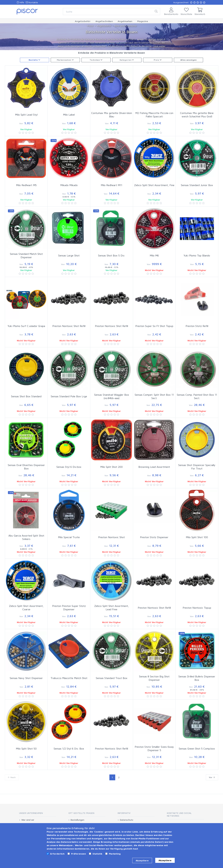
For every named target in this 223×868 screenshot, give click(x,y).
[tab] (38, 814)
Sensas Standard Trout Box (112, 678)
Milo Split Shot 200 (111, 467)
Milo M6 (154, 255)
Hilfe (20, 2)
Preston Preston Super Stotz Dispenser (69, 608)
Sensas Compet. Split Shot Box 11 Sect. (154, 396)
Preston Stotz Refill (197, 326)
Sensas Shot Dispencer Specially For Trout (197, 467)
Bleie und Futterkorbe (126, 26)
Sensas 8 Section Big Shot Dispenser (154, 678)
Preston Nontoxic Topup (197, 608)
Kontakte (32, 2)
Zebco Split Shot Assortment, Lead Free (112, 608)
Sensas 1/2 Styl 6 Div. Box (69, 749)
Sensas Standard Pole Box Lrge (69, 396)
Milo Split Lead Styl (26, 115)
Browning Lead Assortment (154, 467)
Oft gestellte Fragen (81, 813)
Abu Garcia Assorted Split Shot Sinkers (26, 537)
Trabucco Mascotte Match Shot (69, 678)
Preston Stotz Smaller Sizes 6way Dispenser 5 (154, 748)
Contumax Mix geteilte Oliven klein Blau (112, 115)
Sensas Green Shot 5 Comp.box (197, 749)
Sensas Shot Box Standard (26, 396)
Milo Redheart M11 (111, 185)
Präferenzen (79, 854)
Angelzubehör (104, 26)
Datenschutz (127, 820)
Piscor (90, 26)
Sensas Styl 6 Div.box (69, 467)
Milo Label (69, 115)
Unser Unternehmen (31, 813)
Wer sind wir (28, 820)
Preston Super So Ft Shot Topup (154, 326)
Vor (212, 777)
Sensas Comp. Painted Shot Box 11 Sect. (197, 396)
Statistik (97, 854)
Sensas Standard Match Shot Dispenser (26, 256)
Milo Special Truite (69, 537)
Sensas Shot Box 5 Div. (111, 255)
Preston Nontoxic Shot (111, 537)
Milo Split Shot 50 (26, 749)
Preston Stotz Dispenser (154, 537)
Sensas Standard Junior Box (197, 185)
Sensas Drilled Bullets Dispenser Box (197, 678)
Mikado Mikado (69, 185)
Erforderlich (57, 854)
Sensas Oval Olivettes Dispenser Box (26, 467)
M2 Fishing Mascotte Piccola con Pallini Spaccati (154, 115)
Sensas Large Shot (69, 255)
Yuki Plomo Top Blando (197, 255)
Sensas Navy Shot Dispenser (26, 678)
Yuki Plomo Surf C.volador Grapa (26, 326)
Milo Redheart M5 (26, 185)
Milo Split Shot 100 (197, 537)
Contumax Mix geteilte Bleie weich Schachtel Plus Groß (197, 115)
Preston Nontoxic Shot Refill (69, 326)
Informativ (124, 813)
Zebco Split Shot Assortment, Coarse (26, 608)
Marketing (115, 854)
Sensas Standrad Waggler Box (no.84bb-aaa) (112, 396)
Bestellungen (77, 820)
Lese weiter (159, 46)
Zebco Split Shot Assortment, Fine (154, 185)
